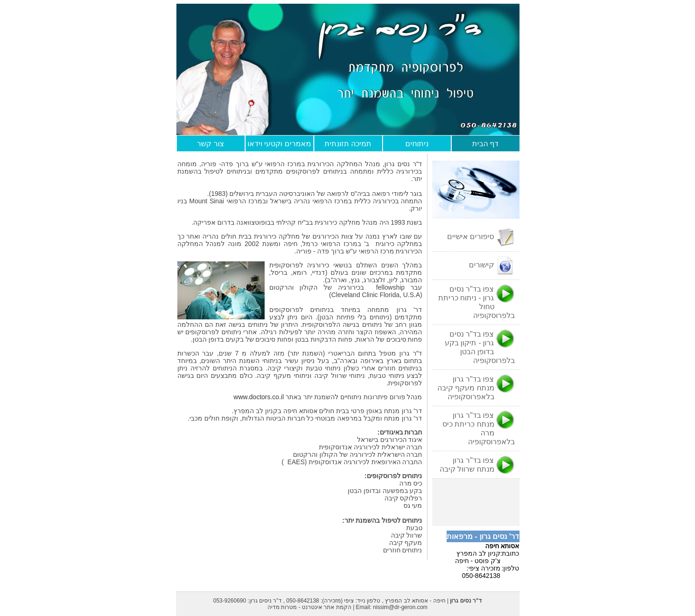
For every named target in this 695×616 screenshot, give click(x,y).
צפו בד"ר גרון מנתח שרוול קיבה (477, 465)
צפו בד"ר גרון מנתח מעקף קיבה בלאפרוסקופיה (476, 388)
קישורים (492, 266)
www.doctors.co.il (260, 397)
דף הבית (485, 144)
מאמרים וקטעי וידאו (279, 144)
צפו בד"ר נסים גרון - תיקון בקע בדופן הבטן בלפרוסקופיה (480, 347)
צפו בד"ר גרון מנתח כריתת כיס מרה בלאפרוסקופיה (479, 428)
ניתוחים (417, 144)
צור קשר (210, 144)
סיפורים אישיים (481, 237)
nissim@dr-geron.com (400, 607)
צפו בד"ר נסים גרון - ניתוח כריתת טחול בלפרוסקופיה (477, 302)
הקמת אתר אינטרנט (327, 607)
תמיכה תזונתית (348, 144)
